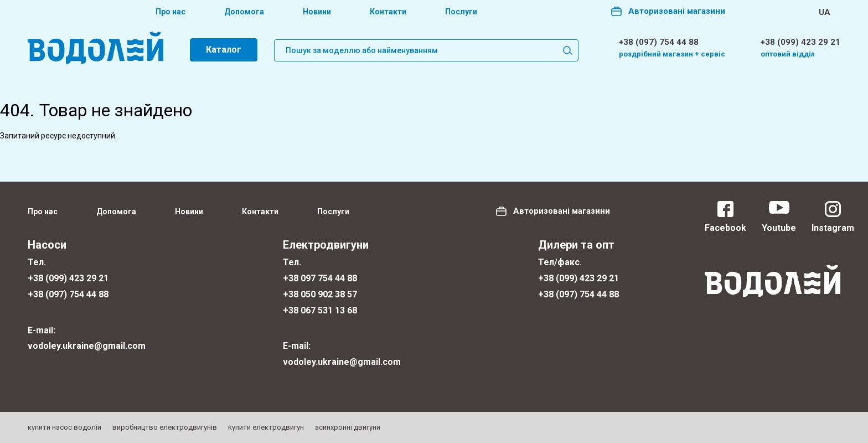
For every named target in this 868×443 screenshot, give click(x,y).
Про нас (170, 12)
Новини (317, 12)
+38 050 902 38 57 (320, 294)
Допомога (244, 12)
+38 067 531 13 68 (320, 310)
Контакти (388, 12)
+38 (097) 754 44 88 (659, 42)
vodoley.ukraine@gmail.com (87, 346)
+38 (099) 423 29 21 (800, 42)
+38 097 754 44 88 (320, 278)
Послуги (461, 12)
